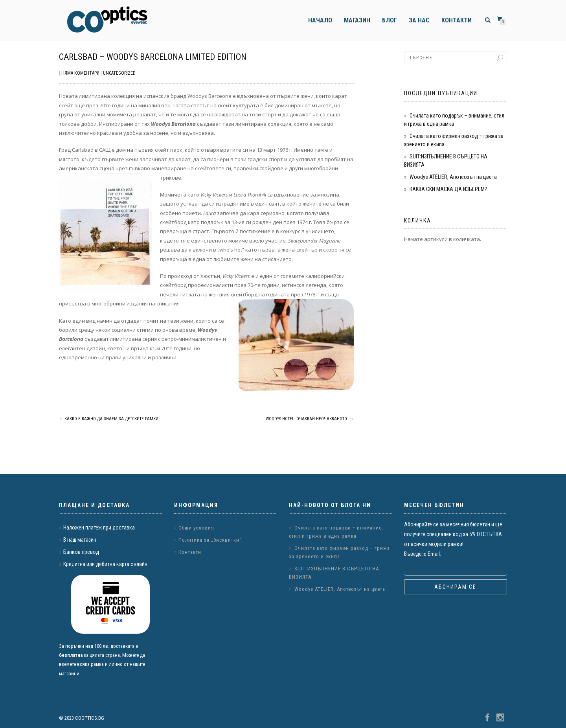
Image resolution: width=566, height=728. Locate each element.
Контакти (457, 20)
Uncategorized (119, 73)
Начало (320, 20)
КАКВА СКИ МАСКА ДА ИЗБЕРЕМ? (448, 189)
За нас (419, 20)
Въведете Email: (423, 554)
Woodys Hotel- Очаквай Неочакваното (310, 419)
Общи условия (196, 528)
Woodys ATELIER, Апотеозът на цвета (453, 177)
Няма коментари (80, 73)
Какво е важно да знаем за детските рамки (109, 419)
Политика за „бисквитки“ (210, 540)
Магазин (357, 20)
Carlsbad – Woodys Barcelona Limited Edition (153, 57)
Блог (390, 20)
